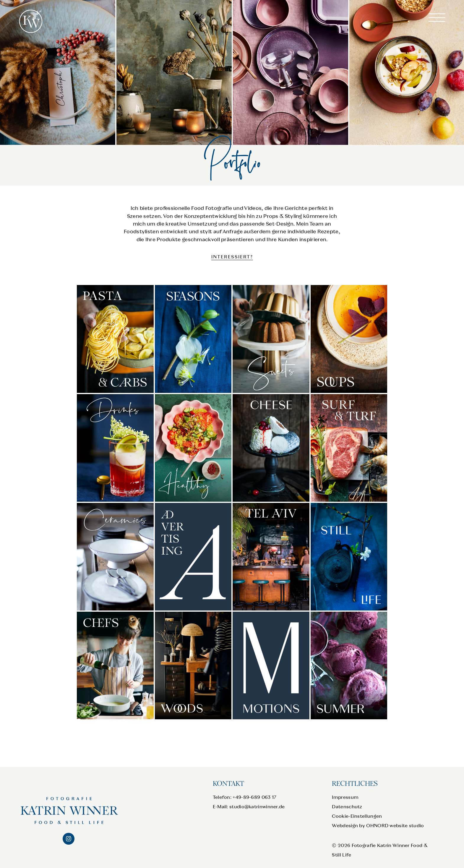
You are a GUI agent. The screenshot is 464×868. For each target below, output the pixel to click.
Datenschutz (347, 807)
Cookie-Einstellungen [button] (357, 816)
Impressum (345, 797)
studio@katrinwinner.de (257, 807)
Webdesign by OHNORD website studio (378, 826)
